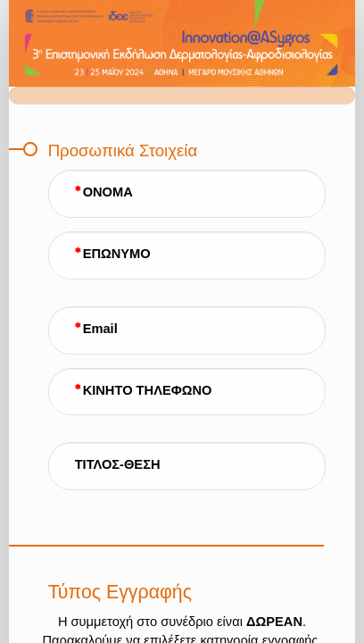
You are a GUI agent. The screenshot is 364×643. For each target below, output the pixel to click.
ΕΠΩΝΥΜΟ (117, 254)
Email (100, 329)
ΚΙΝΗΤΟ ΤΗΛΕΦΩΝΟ (148, 390)
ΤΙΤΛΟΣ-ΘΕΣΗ (118, 464)
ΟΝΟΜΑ (108, 192)
